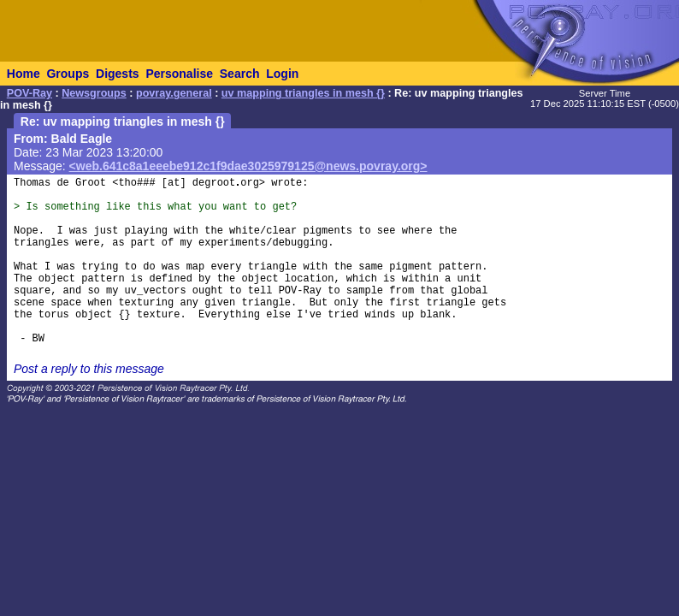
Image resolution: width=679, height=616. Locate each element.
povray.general (174, 93)
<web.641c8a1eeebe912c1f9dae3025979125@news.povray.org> (248, 166)
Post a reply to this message (89, 369)
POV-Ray (30, 93)
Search (240, 74)
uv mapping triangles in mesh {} (303, 93)
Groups (68, 74)
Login (282, 74)
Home (24, 74)
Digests (118, 74)
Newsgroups (94, 93)
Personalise (179, 74)
